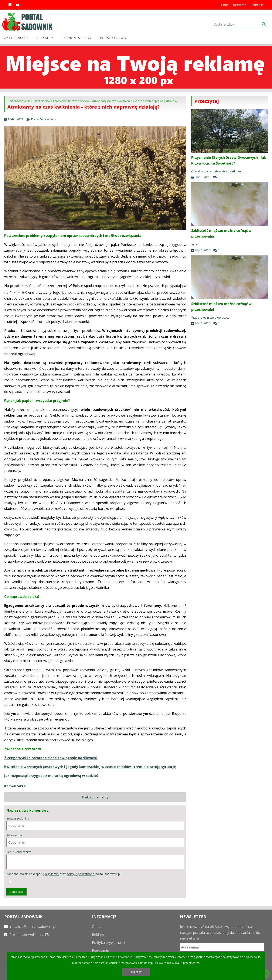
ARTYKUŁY (45, 38)
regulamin (52, 874)
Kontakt (257, 5)
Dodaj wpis (16, 892)
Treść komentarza (95, 859)
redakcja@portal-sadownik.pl (30, 927)
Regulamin (101, 950)
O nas (224, 5)
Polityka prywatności (108, 943)
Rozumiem (136, 972)
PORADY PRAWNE (114, 38)
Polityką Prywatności (120, 957)
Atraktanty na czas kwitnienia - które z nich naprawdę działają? (135, 101)
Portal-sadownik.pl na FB (27, 935)
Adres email (95, 840)
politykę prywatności (81, 874)
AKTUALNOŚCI (16, 38)
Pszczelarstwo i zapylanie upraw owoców (61, 101)
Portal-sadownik (19, 101)
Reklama (240, 5)
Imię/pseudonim (95, 823)
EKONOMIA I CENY (76, 38)
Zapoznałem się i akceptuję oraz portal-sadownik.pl (63, 878)
